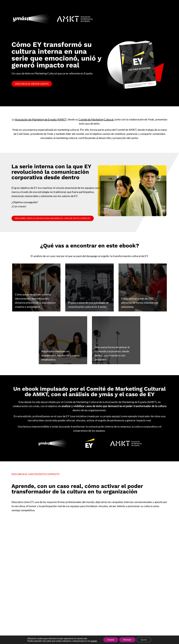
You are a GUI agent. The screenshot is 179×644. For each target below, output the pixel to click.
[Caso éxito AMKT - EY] (89, 576)
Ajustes (144, 640)
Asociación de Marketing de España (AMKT (40, 119)
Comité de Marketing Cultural (96, 119)
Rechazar (127, 640)
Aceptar (111, 640)
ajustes (94, 641)
